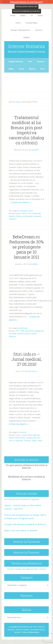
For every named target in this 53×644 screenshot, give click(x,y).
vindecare (13, 219)
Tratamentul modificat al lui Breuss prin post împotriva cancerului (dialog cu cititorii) (26, 130)
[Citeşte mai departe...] (21, 202)
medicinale (36, 213)
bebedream (39, 331)
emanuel (20, 334)
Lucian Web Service (37, 630)
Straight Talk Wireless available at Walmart (25, 524)
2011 (18, 331)
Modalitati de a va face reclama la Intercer (27, 478)
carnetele (12, 334)
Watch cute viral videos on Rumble (21, 531)
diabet (11, 438)
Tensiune (27, 441)
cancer (24, 213)
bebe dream (29, 331)
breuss (18, 213)
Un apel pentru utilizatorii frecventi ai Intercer (27, 466)
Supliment (19, 441)
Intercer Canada (22, 630)
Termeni (17, 632)
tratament (37, 216)
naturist (12, 216)
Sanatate (24, 211)
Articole (23, 432)
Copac (24, 435)
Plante (18, 216)
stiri (35, 438)
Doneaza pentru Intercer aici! (26, 7)
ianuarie (27, 334)
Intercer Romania (27, 46)
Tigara (34, 441)
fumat (17, 438)
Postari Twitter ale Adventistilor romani (27, 569)
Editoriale (24, 328)
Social (30, 211)
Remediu (29, 216)
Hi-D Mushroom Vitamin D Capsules (22, 499)
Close (49, 2)
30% (22, 331)
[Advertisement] (29, 84)
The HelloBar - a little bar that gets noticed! (6, 2)
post (23, 216)
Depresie (36, 435)
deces (30, 435)
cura (30, 213)
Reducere (12, 336)
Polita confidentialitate (30, 632)
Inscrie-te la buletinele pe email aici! (26, 11)
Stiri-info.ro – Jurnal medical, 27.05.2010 (27, 359)
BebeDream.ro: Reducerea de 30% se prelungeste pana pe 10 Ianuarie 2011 (26, 247)
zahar (40, 441)
